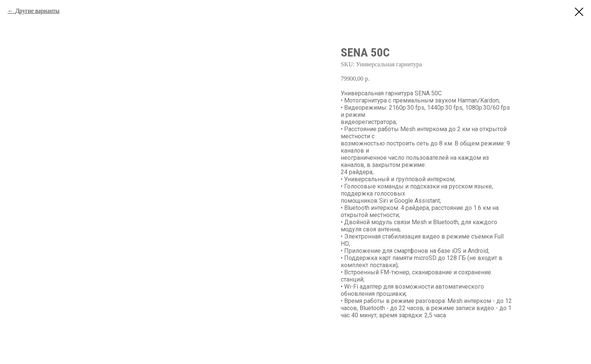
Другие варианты (37, 11)
